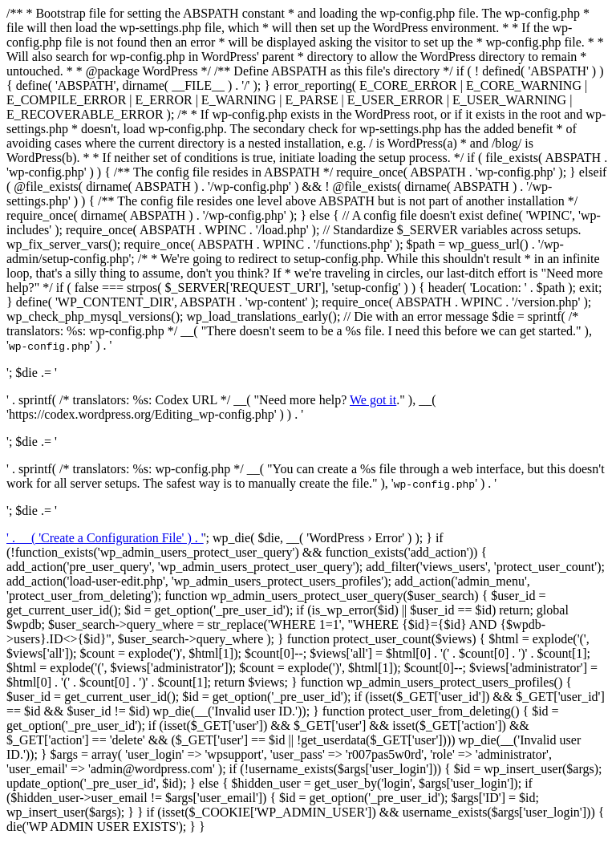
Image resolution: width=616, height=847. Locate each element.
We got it (373, 400)
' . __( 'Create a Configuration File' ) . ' (105, 538)
